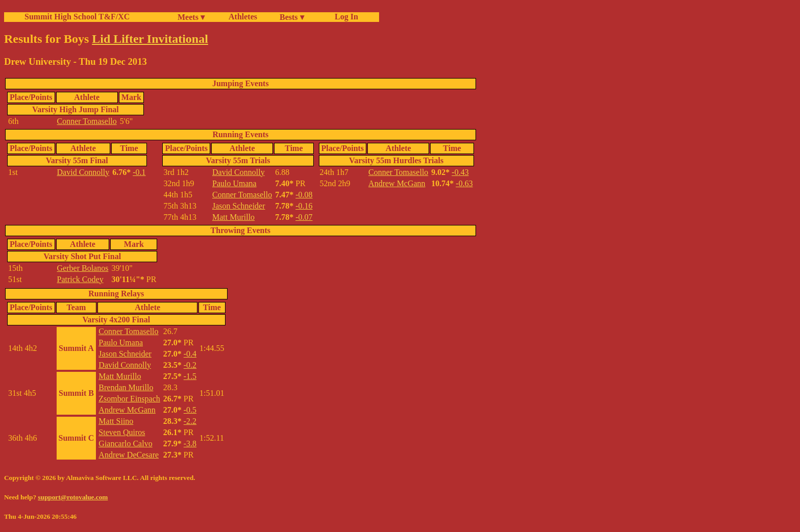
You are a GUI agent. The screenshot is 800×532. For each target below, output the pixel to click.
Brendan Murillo (126, 387)
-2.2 (190, 421)
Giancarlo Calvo (125, 444)
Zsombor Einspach (129, 399)
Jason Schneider (239, 206)
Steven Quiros (122, 432)
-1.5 (190, 376)
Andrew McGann (397, 183)
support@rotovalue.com (73, 497)
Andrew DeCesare (129, 455)
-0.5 (190, 410)
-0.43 (460, 172)
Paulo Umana (234, 183)
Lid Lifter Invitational (150, 39)
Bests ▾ (292, 17)
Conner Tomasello (87, 121)
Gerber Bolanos (83, 268)
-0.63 (464, 183)
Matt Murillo (233, 217)
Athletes (243, 17)
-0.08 (304, 195)
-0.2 (190, 365)
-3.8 (190, 444)
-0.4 (190, 354)
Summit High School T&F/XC (77, 17)
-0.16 (304, 206)
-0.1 (139, 172)
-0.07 (304, 217)
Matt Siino (116, 421)
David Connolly (83, 172)
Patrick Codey (80, 279)
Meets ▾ (191, 17)
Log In (344, 17)
